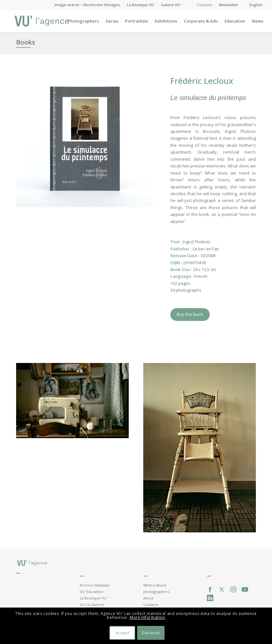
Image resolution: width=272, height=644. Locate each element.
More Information (147, 617)
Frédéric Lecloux (202, 81)
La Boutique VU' (93, 598)
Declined (151, 633)
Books (26, 42)
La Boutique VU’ (141, 5)
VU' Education (91, 592)
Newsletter (229, 5)
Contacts (205, 5)
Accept (122, 633)
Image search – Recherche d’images (87, 5)
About (148, 598)
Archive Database (95, 585)
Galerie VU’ (171, 5)
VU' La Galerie (92, 604)
